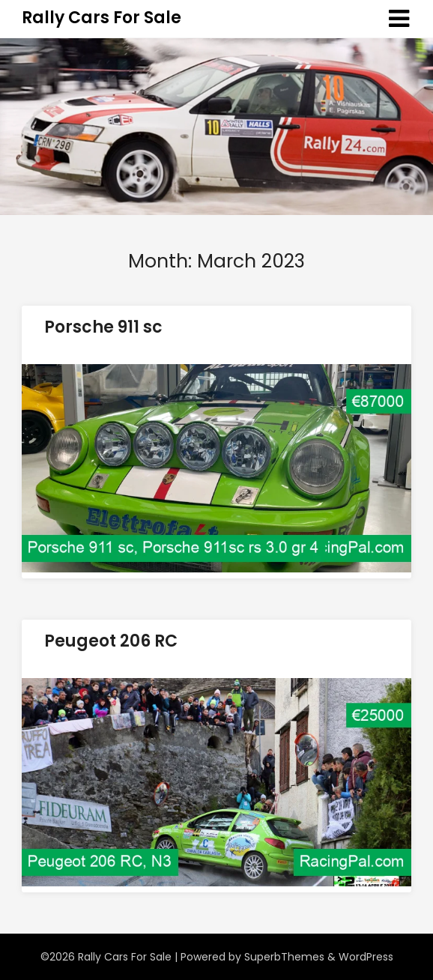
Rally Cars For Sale (102, 18)
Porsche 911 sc (103, 327)
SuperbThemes (284, 957)
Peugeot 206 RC (111, 641)
